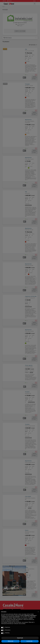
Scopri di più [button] (20, 638)
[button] (38, 612)
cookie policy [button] (33, 617)
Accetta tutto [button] (29, 641)
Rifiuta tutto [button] (11, 641)
